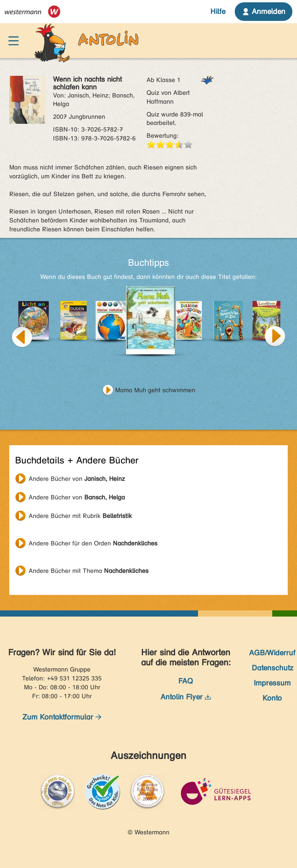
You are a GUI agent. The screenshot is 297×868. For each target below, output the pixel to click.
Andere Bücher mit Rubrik (80, 516)
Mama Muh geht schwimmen (155, 390)
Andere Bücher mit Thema (89, 571)
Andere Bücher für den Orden (93, 543)
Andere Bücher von (77, 479)
